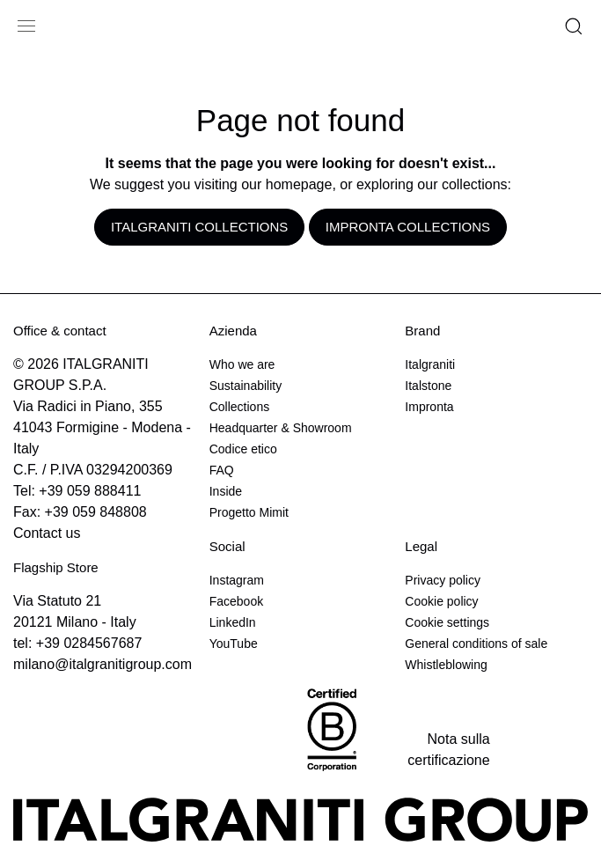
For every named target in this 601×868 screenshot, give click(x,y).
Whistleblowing (446, 665)
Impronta (429, 407)
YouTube (234, 644)
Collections (239, 407)
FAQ (222, 470)
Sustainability (246, 386)
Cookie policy (441, 601)
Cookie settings (447, 622)
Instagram (237, 580)
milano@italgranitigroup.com (103, 664)
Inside (226, 491)
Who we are (242, 364)
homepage (299, 184)
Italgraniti (430, 364)
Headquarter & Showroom (281, 428)
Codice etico (243, 449)
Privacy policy (443, 580)
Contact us (47, 533)
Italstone (428, 386)
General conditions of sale (476, 644)
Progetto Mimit (249, 512)
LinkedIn (233, 622)
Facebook (236, 601)
